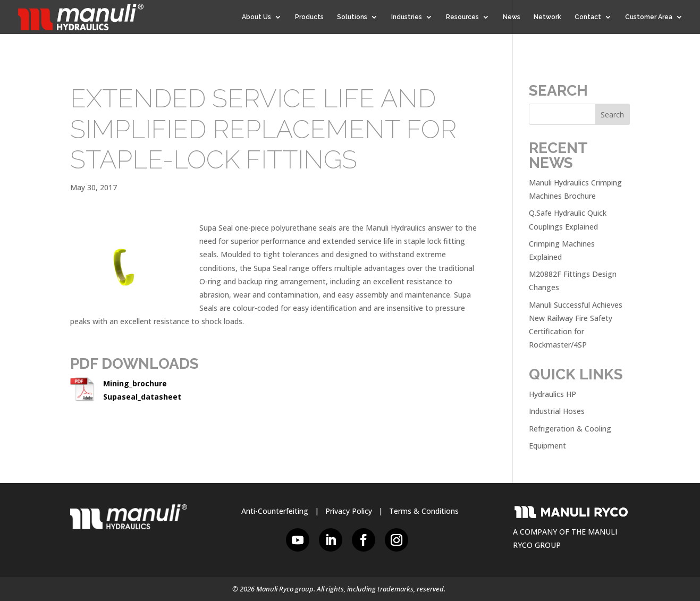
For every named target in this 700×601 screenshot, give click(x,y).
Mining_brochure (135, 383)
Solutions (352, 17)
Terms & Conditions (424, 511)
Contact (588, 17)
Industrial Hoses (557, 411)
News (512, 17)
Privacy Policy (349, 511)
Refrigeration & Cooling (570, 429)
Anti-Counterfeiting (275, 511)
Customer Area (649, 17)
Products (309, 17)
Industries (407, 17)
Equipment (547, 446)
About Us (256, 17)
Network (547, 17)
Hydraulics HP (553, 394)
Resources (462, 17)
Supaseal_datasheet (142, 397)
